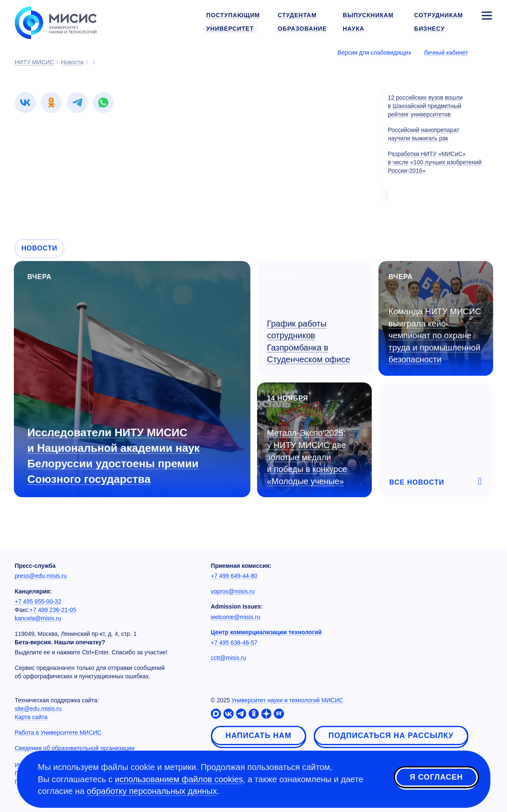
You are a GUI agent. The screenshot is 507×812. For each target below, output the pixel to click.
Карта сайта (31, 717)
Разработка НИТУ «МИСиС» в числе (435, 162)
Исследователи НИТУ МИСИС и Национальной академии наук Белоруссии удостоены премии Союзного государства (113, 456)
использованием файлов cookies (179, 779)
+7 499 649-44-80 (234, 576)
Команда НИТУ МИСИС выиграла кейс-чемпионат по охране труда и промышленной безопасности (435, 335)
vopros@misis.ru (233, 591)
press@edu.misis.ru (41, 576)
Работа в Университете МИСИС (58, 733)
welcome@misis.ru (236, 617)
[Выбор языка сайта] (486, 52)
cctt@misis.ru (229, 658)
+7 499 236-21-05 (53, 610)
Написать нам (259, 736)
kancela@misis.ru (38, 618)
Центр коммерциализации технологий (266, 632)
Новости (39, 248)
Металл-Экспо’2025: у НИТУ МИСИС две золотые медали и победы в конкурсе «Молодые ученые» (307, 457)
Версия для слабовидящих (374, 53)
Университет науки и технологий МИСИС (287, 700)
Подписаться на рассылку (391, 736)
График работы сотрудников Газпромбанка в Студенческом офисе (309, 342)
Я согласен (436, 778)
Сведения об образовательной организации (75, 748)
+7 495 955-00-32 (38, 601)
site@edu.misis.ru (38, 709)
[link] (25, 103)
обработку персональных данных (152, 791)
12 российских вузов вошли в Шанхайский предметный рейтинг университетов (425, 106)
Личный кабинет (446, 53)
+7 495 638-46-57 (234, 643)
